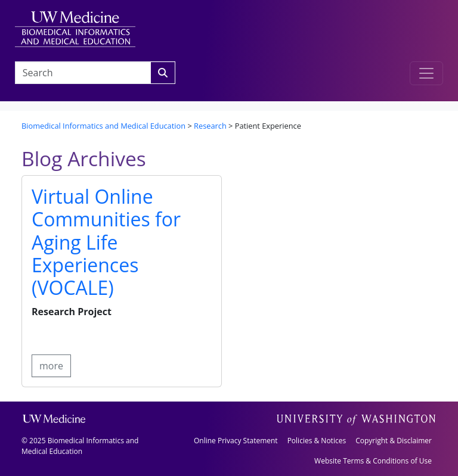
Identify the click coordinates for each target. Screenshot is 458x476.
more (51, 366)
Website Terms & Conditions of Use (373, 461)
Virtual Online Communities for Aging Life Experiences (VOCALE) (106, 242)
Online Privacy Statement (236, 441)
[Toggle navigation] (426, 73)
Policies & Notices (317, 441)
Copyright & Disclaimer (394, 441)
